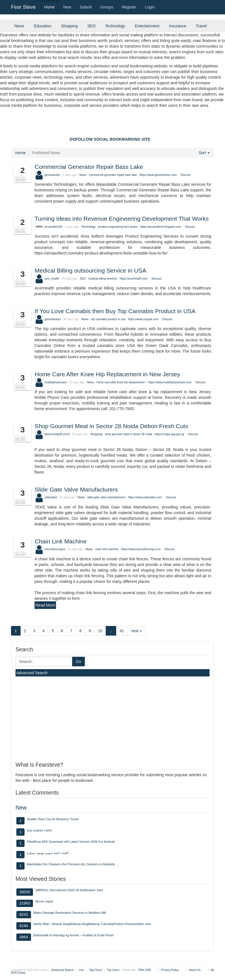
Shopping (69, 26)
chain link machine (107, 549)
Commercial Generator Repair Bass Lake (89, 167)
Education (43, 26)
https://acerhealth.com (134, 279)
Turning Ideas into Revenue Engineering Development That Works (122, 219)
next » (136, 631)
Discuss (186, 175)
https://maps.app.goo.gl (169, 434)
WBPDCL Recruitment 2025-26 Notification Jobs (69, 890)
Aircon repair (44, 901)
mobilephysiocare (56, 382)
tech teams (131, 227)
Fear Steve (23, 7)
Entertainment (147, 26)
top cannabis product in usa (108, 319)
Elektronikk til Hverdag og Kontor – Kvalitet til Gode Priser (74, 935)
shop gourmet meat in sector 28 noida (129, 434)
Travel (201, 26)
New (67, 7)
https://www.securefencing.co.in (141, 549)
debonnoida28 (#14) (57, 434)
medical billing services (103, 279)
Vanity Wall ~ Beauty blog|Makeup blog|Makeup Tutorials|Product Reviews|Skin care (92, 924)
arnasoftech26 (53, 227)
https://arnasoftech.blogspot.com (161, 227)
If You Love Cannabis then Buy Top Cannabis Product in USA (115, 311)
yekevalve (51, 497)
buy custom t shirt (39, 830)
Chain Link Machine (61, 541)
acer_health (52, 279)
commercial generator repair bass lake (113, 175)
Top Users (113, 970)
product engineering (111, 227)
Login (150, 7)
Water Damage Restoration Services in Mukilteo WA (70, 913)
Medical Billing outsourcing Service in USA (91, 270)
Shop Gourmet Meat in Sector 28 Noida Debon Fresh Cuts (111, 426)
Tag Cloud (95, 970)
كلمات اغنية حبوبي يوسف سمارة (48, 853)
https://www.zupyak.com (143, 319)
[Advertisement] (112, 124)
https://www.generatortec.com (158, 175)
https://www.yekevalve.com (145, 497)
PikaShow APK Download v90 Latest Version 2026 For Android (71, 842)
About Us (195, 970)
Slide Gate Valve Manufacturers (76, 489)
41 (122, 631)
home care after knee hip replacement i (121, 382)
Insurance (177, 26)
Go (79, 662)
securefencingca (55, 549)
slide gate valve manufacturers (106, 497)
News (19, 26)
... (111, 631)
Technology (115, 26)
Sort (204, 153)
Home (49, 7)
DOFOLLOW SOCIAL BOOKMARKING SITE (110, 139)
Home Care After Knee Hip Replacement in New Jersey (107, 374)
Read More (45, 605)
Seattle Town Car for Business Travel (53, 819)
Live (81, 970)
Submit (86, 7)
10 (100, 631)
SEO (91, 26)
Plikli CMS (145, 970)
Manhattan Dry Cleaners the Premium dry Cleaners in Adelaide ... (73, 864)
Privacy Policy (170, 970)
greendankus (53, 319)
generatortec (52, 175)
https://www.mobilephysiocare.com (170, 382)
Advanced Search (32, 673)
